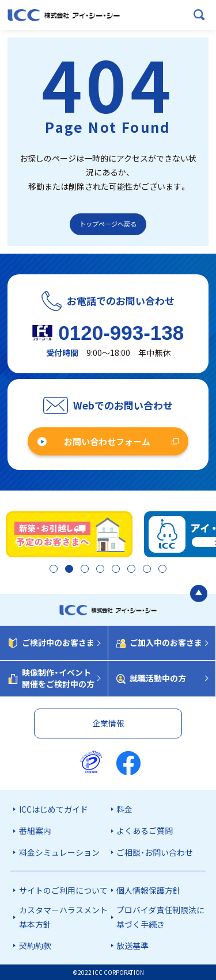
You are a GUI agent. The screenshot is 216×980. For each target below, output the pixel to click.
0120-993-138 (121, 333)
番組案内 (35, 830)
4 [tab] (98, 570)
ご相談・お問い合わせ (155, 852)
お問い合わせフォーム (107, 441)
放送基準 (132, 945)
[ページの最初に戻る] (199, 595)
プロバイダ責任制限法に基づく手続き (160, 917)
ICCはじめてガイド (54, 809)
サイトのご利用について (63, 890)
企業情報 (108, 723)
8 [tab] (165, 570)
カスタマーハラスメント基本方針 (63, 917)
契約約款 (35, 945)
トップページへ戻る (108, 224)
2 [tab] (65, 570)
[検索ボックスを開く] (199, 15)
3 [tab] (82, 570)
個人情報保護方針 (149, 890)
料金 (124, 809)
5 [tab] (115, 570)
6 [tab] (132, 570)
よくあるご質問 (145, 830)
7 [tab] (148, 570)
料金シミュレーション (59, 852)
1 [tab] (49, 570)
